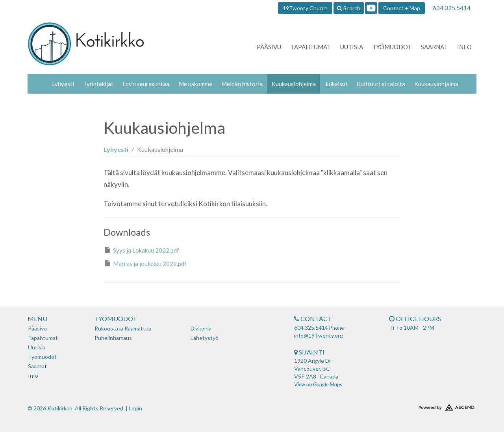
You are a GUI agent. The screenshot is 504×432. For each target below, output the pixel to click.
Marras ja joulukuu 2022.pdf (145, 263)
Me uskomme (195, 84)
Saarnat (434, 47)
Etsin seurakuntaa (146, 84)
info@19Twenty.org (319, 335)
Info (464, 47)
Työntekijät (98, 84)
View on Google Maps (318, 384)
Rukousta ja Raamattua (123, 328)
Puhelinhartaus (113, 338)
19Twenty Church (305, 8)
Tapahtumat (311, 47)
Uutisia (352, 47)
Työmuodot (392, 47)
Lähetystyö (205, 338)
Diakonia (201, 328)
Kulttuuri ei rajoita (381, 84)
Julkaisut (336, 84)
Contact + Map (402, 8)
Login (135, 408)
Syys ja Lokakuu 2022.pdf (141, 250)
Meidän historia (242, 84)
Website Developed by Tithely (423, 406)
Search (349, 8)
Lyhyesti (63, 84)
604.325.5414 (452, 8)
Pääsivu (269, 47)
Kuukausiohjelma (294, 84)
